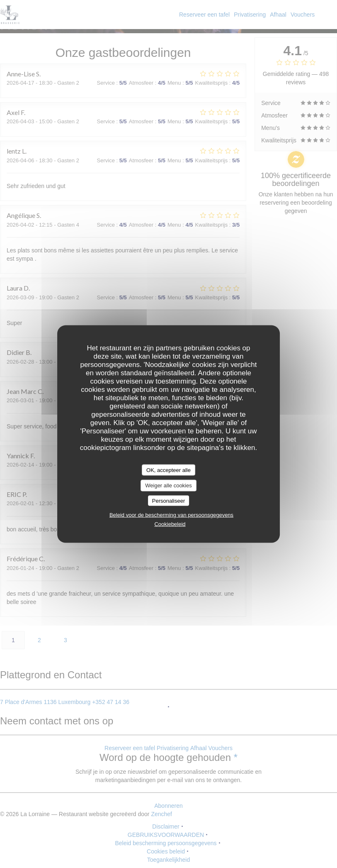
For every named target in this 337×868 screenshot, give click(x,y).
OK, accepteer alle (168, 470)
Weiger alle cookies (168, 485)
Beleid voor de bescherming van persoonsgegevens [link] (171, 515)
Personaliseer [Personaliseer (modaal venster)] (169, 500)
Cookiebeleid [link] (170, 524)
